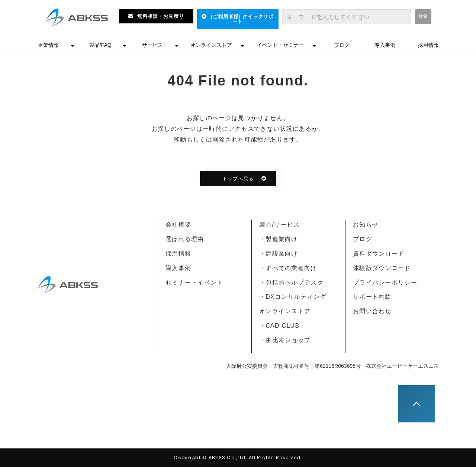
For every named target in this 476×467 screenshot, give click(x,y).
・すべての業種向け (288, 268)
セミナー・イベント (194, 283)
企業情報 (48, 45)
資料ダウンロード (379, 254)
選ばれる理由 (185, 239)
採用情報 (428, 45)
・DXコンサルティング (293, 297)
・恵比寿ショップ (285, 340)
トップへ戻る (238, 179)
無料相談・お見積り (161, 16)
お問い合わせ (372, 311)
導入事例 (385, 45)
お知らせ (366, 225)
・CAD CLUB (279, 326)
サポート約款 (372, 297)
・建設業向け (279, 254)
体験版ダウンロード (382, 268)
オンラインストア (211, 45)
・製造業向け (279, 239)
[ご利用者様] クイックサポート (242, 19)
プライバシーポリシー (385, 283)
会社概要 (178, 225)
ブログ (342, 45)
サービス (152, 45)
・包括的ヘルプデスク (291, 283)
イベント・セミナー (280, 45)
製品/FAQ (100, 45)
